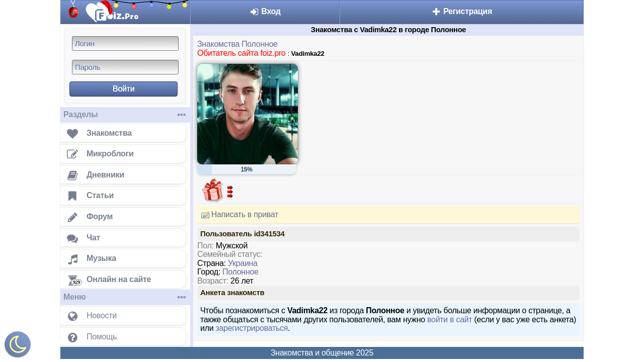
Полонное (240, 272)
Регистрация (462, 11)
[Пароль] (125, 67)
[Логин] (125, 43)
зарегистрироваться (252, 328)
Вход (265, 11)
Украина (243, 263)
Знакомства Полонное (237, 44)
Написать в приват (238, 215)
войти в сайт (450, 320)
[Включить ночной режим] (18, 347)
